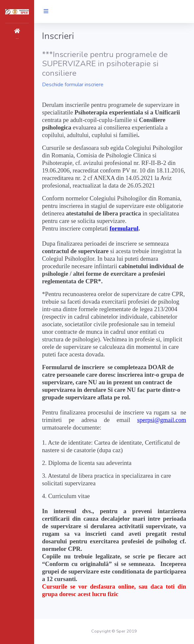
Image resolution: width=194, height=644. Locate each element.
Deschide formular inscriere (73, 85)
